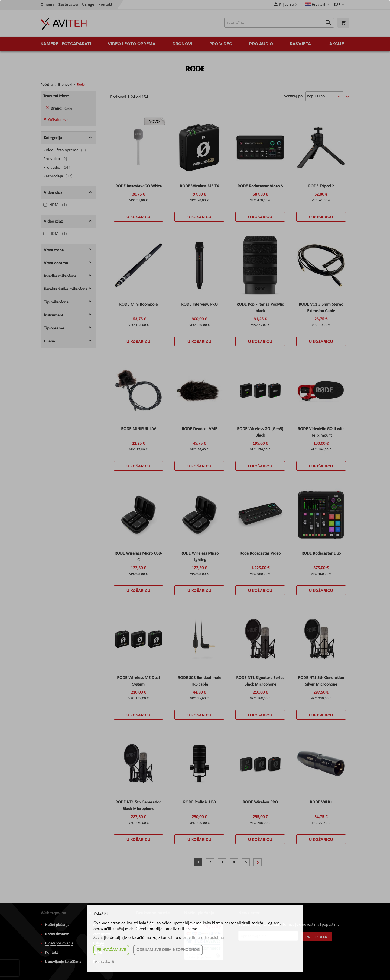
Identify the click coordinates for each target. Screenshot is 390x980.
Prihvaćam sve (111, 950)
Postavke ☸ (105, 962)
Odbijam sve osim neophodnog (168, 950)
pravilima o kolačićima (203, 938)
